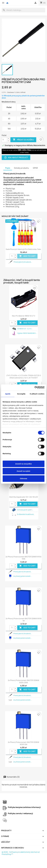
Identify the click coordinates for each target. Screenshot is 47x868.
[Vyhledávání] (23, 10)
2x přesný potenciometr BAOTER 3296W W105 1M (24, 620)
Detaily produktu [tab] (21, 168)
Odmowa (23, 478)
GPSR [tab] (35, 168)
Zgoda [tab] (8, 394)
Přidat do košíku (23, 140)
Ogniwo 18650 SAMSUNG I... (27, 333)
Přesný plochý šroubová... (23, 262)
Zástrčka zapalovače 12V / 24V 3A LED (24, 497)
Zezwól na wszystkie (24, 464)
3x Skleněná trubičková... (26, 514)
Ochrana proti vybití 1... (25, 510)
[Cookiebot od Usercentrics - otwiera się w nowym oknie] (34, 388)
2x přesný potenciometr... (22, 576)
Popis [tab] (8, 168)
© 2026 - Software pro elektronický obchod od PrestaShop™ (21, 853)
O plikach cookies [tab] (37, 394)
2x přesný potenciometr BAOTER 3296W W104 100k (23, 558)
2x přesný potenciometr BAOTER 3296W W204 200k (24, 681)
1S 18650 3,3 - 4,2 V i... (25, 329)
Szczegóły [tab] (21, 394)
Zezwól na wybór (23, 471)
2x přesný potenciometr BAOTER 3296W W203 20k (24, 743)
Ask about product (16, 158)
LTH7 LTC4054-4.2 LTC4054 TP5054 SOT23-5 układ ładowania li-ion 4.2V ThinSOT (24, 377)
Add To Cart (27, 256)
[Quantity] (12, 256)
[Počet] (4, 140)
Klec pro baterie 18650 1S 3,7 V (24, 316)
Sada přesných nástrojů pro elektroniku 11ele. (23, 249)
